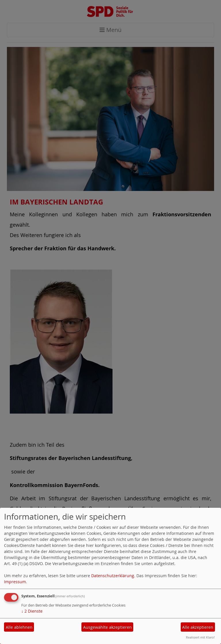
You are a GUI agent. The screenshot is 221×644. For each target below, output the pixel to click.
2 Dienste (32, 611)
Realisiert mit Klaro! (200, 637)
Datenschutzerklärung (113, 576)
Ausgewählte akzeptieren (107, 627)
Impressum (15, 582)
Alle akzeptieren (198, 627)
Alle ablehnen (19, 627)
